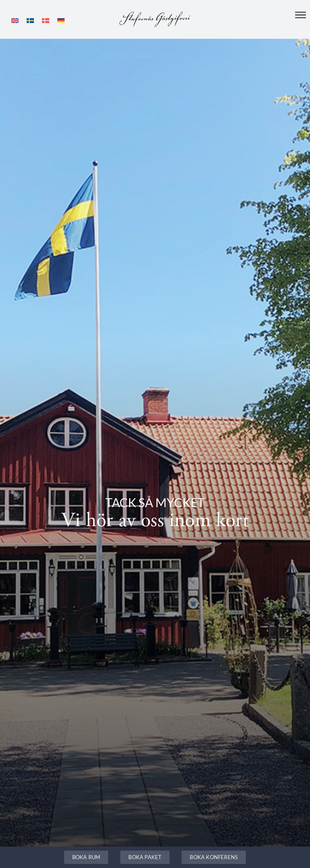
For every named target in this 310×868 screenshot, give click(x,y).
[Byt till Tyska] (61, 20)
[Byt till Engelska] (15, 20)
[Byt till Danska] (46, 20)
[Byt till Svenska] (30, 20)
